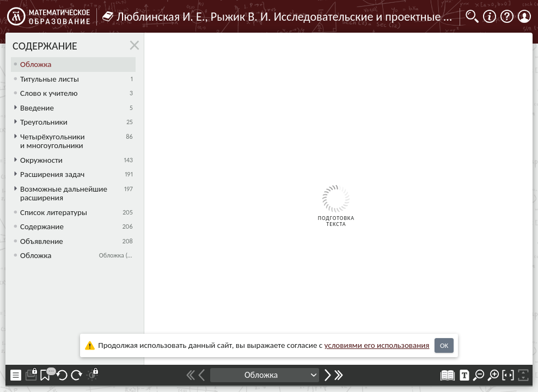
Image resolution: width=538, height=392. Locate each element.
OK (444, 345)
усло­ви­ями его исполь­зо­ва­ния (377, 345)
